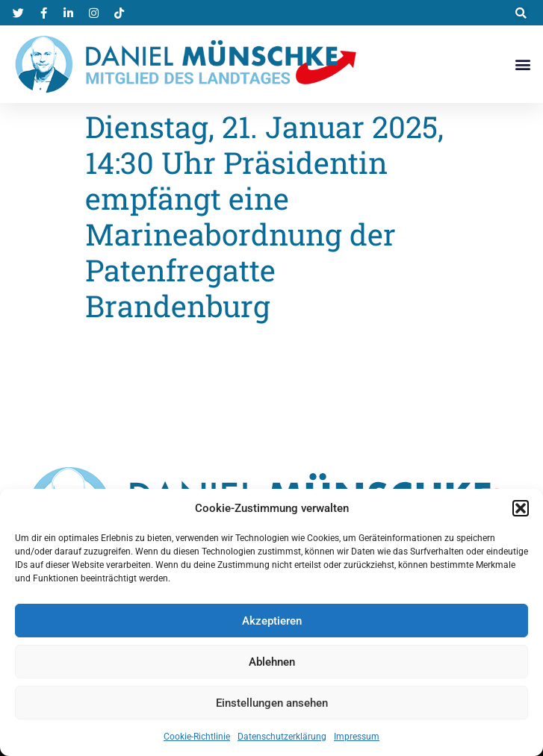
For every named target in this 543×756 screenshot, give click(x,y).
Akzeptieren (272, 621)
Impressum (357, 737)
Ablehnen (272, 662)
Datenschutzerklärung (282, 737)
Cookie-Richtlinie (197, 737)
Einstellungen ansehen (272, 703)
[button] (521, 508)
